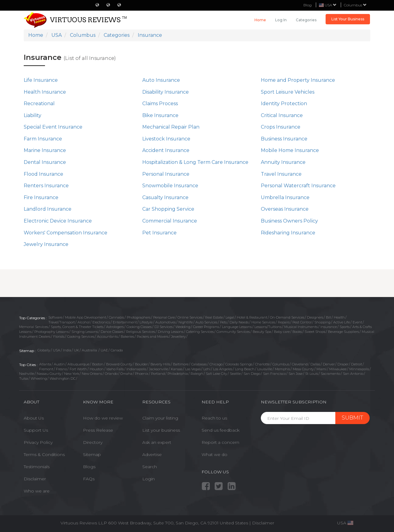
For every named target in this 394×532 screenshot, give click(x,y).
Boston (98, 364)
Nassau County (49, 374)
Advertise (152, 454)
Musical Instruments (301, 327)
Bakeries (127, 337)
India (67, 350)
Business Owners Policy (289, 221)
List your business (161, 430)
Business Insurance (284, 139)
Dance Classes (112, 332)
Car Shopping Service (168, 209)
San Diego (252, 374)
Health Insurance (45, 92)
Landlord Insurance (48, 209)
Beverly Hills (160, 364)
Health (339, 317)
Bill (328, 317)
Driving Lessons (171, 332)
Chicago (216, 364)
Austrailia (90, 350)
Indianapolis (136, 369)
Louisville (265, 369)
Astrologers (115, 327)
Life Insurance (41, 80)
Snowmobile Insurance (170, 186)
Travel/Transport (62, 322)
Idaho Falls (115, 369)
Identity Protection (284, 104)
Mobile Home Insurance (290, 150)
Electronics (101, 322)
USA (57, 350)
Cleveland (300, 364)
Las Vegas (193, 369)
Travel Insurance (281, 174)
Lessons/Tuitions (268, 327)
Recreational (39, 104)
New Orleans (92, 374)
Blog (308, 5)
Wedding (183, 327)
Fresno (61, 369)
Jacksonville (159, 369)
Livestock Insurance (166, 139)
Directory (93, 442)
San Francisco (274, 374)
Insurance (329, 327)
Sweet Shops (315, 332)
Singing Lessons (85, 332)
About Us (34, 418)
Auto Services (206, 322)
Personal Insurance (166, 174)
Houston (97, 369)
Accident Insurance (166, 150)
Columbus (355, 5)
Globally (44, 350)
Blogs (89, 467)
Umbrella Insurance (285, 197)
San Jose (295, 374)
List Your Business (348, 19)
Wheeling (39, 378)
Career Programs (206, 327)
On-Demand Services (287, 317)
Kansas (177, 369)
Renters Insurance (46, 186)
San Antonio (353, 374)
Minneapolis (359, 369)
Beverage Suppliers (344, 332)
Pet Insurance (159, 233)
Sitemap (92, 454)
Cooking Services (81, 337)
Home (260, 20)
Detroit (357, 364)
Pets (223, 322)
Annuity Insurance (283, 162)
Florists (59, 337)
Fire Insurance (41, 197)
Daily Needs (239, 322)
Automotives (166, 322)
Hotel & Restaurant (252, 317)
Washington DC (62, 378)
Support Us (36, 430)
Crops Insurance (281, 127)
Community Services (233, 332)
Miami (321, 369)
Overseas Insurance (285, 209)
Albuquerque (78, 364)
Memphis (282, 369)
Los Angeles (223, 369)
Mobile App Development (86, 317)
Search (150, 467)
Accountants (107, 337)
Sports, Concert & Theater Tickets (77, 327)
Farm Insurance (43, 139)
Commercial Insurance (170, 221)
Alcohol (84, 322)
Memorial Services (34, 327)
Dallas (315, 364)
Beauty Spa (262, 332)
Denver (329, 364)
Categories (306, 20)
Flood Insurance (43, 174)
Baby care (282, 332)
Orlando (111, 374)
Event (357, 322)
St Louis (312, 374)
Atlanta (45, 364)
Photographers (139, 317)
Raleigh (197, 374)
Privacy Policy (38, 442)
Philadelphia (178, 374)
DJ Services (164, 327)
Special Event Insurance (53, 127)
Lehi (207, 369)
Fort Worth (78, 369)
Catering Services (200, 332)
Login (149, 479)
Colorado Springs (239, 364)
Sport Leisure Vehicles (288, 92)
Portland (158, 374)
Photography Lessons (52, 332)
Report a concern (220, 442)
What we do (214, 454)
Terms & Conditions (44, 454)
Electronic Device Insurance (58, 221)
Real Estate (214, 317)
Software (55, 317)
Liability (33, 115)
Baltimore (181, 364)
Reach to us (214, 418)
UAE (104, 350)
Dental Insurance (45, 162)
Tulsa (24, 378)
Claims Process (160, 104)
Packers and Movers (153, 337)
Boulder (141, 364)
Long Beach (245, 369)
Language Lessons (237, 327)
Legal (230, 317)
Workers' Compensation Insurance (66, 233)
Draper (343, 364)
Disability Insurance (166, 92)
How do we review (103, 418)
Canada (117, 350)
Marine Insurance (45, 150)
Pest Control (302, 322)
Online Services (190, 317)
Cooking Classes (139, 327)
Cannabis (116, 317)
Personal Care (164, 317)
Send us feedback (221, 430)
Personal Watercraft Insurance (298, 186)
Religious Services (141, 332)
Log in (281, 20)
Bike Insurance (160, 115)
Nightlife (186, 322)
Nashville (27, 374)
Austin (59, 364)
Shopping (322, 322)
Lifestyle (146, 322)
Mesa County (303, 369)
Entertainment (125, 322)
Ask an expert (157, 442)
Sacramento (330, 374)
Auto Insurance (161, 80)
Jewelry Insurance (46, 244)
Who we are (37, 491)
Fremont (46, 369)
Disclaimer (35, 479)
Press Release (98, 430)
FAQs (89, 479)
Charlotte (262, 364)
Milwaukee (338, 369)
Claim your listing (160, 418)
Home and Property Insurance (298, 80)
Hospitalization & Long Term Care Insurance (195, 162)
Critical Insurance (282, 115)
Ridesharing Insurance (288, 233)
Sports (345, 327)
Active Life (342, 322)
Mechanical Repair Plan (171, 127)
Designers (315, 317)
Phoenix (142, 374)
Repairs (284, 322)
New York (72, 374)
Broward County (119, 364)
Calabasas (199, 364)
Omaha (126, 374)
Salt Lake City (216, 374)
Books (297, 332)
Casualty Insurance (165, 197)
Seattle (235, 374)
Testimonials (37, 467)
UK (76, 350)
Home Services (263, 322)
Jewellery (178, 337)
